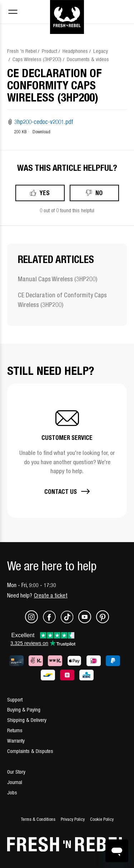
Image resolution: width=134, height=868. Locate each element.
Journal (15, 782)
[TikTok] (70, 621)
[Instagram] (34, 621)
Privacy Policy (73, 819)
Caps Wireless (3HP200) (37, 59)
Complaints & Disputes (30, 751)
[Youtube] (87, 621)
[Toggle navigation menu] (13, 13)
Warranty (16, 741)
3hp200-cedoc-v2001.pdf (44, 122)
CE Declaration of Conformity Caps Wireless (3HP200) (62, 300)
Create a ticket (51, 595)
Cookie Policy (102, 819)
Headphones (75, 51)
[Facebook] (52, 621)
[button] (67, 451)
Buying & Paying (24, 710)
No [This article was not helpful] (99, 193)
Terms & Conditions (38, 819)
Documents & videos (88, 59)
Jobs (12, 792)
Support (15, 700)
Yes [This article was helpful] (45, 193)
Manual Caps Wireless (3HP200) (58, 279)
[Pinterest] (103, 621)
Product (49, 51)
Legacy (101, 51)
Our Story (16, 772)
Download (41, 132)
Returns (15, 730)
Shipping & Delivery (27, 720)
